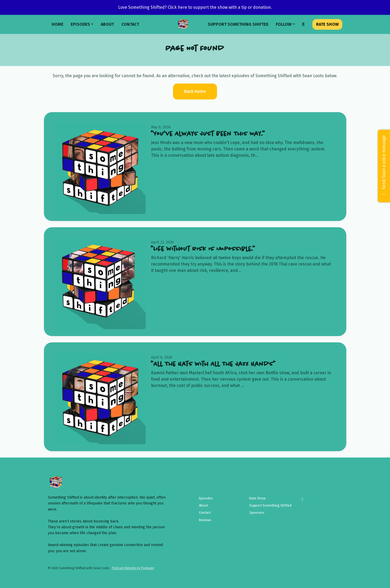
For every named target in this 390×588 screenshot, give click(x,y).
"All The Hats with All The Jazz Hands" (213, 364)
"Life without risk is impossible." (203, 249)
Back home (195, 91)
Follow (284, 24)
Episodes (80, 24)
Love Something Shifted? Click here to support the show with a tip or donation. (195, 7)
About (107, 24)
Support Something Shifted (238, 24)
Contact (130, 24)
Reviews (205, 520)
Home (57, 24)
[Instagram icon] (302, 499)
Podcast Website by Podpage (133, 568)
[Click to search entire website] (303, 24)
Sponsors (257, 513)
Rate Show (327, 24)
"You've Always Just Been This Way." (208, 134)
